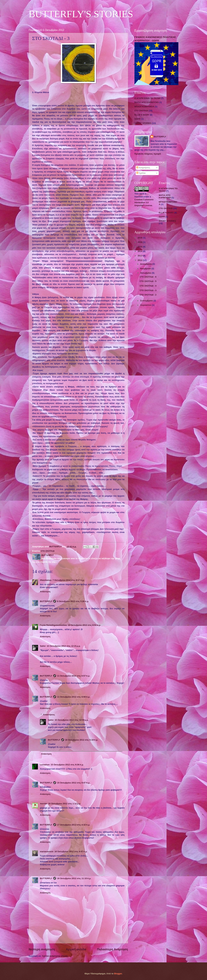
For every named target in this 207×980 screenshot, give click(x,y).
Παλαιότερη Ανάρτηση (113, 949)
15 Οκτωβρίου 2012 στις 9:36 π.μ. (67, 765)
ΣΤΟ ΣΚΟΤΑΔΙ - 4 (148, 286)
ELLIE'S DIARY (142, 115)
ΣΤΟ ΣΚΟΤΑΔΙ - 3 (148, 290)
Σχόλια (141, 173)
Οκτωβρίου (146, 273)
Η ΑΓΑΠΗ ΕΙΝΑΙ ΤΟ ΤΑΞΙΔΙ (147, 98)
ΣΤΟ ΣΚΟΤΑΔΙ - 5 (148, 281)
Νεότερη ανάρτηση (42, 949)
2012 (140, 260)
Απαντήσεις (49, 714)
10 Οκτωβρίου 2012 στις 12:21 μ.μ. (64, 646)
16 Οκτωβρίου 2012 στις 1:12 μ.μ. (64, 804)
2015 (140, 247)
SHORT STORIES (143, 123)
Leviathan (45, 765)
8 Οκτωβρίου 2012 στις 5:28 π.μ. (73, 601)
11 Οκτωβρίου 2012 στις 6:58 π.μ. (74, 697)
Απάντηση (45, 592)
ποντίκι (44, 804)
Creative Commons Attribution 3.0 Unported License (144, 203)
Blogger (118, 974)
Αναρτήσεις (143, 168)
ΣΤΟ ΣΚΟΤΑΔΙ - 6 (148, 277)
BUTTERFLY (46, 601)
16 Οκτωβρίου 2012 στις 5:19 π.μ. (82, 740)
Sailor (43, 646)
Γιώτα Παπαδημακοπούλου (53, 625)
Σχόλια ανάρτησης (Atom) (55, 956)
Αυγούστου (146, 305)
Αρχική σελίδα (76, 949)
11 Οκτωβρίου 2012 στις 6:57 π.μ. (74, 676)
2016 (140, 242)
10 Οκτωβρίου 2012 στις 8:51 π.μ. (84, 625)
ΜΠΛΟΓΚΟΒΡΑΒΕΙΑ (144, 107)
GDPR (137, 119)
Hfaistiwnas (46, 580)
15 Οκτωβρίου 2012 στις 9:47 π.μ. (74, 783)
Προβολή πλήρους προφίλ (148, 154)
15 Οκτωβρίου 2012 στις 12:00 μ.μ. (72, 720)
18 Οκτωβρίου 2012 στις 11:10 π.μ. (74, 878)
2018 (140, 238)
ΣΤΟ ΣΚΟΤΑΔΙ (48, 551)
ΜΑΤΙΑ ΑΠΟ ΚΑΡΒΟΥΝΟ (147, 102)
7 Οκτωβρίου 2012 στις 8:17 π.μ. (68, 580)
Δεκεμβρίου (146, 264)
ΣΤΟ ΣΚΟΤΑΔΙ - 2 (148, 295)
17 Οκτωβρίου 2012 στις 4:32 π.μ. (74, 825)
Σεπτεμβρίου (147, 301)
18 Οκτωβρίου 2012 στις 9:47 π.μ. (71, 851)
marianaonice (47, 851)
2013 (140, 256)
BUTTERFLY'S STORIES (81, 14)
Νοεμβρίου (146, 269)
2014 (140, 251)
